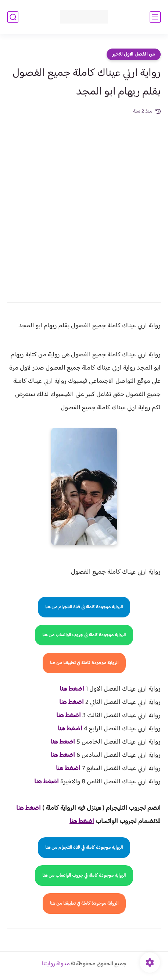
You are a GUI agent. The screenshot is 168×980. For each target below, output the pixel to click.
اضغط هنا (72, 689)
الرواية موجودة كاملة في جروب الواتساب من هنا (84, 635)
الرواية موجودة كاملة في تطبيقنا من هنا (84, 663)
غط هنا (25, 808)
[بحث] (13, 17)
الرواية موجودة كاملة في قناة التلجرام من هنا (84, 607)
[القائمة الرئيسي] (155, 17)
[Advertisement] (84, 204)
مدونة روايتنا (56, 964)
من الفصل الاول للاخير (134, 54)
